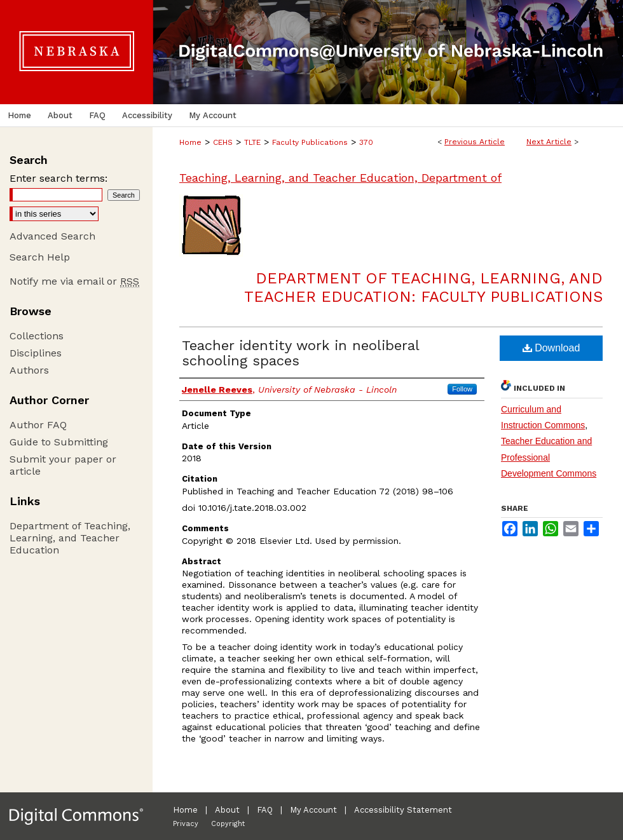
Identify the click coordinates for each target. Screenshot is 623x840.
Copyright (228, 824)
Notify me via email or (74, 281)
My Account (313, 810)
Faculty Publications (310, 142)
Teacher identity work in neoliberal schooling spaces (300, 353)
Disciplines (36, 353)
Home (190, 142)
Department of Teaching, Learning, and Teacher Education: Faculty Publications (423, 288)
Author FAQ (38, 425)
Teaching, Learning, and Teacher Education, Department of (340, 178)
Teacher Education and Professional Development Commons (549, 457)
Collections (37, 336)
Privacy (186, 824)
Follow (462, 389)
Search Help (40, 257)
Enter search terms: (58, 178)
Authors (29, 370)
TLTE (252, 142)
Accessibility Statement (403, 810)
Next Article (549, 142)
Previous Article (475, 142)
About (227, 810)
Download (551, 348)
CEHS (223, 142)
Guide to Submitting (59, 442)
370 (366, 142)
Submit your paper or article (63, 465)
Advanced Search (52, 236)
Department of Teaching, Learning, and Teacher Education (70, 538)
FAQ (265, 810)
